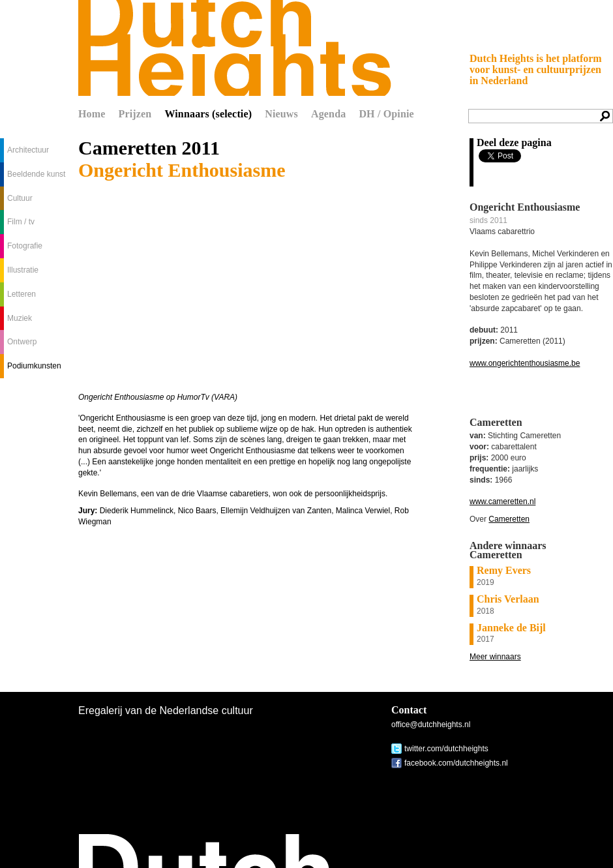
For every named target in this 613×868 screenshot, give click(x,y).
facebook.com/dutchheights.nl (456, 763)
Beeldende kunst (36, 174)
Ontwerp (22, 342)
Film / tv (21, 222)
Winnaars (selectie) (208, 114)
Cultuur (20, 198)
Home (92, 114)
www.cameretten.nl (502, 501)
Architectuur (28, 150)
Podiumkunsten (34, 366)
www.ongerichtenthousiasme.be (525, 363)
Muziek (20, 318)
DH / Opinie (386, 114)
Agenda (328, 114)
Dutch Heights (235, 48)
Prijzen (135, 114)
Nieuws (281, 114)
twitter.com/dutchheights (446, 749)
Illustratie (23, 270)
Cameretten (509, 519)
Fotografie (25, 246)
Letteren (22, 294)
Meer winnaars (495, 657)
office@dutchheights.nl (431, 725)
